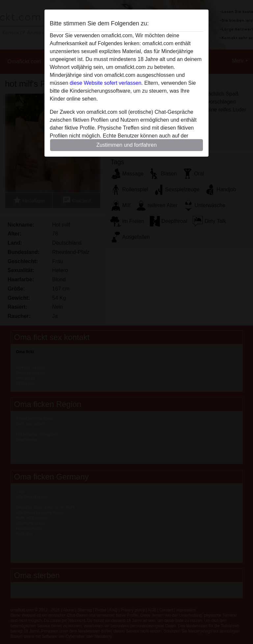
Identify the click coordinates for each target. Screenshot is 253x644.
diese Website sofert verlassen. (106, 83)
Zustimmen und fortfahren (126, 145)
